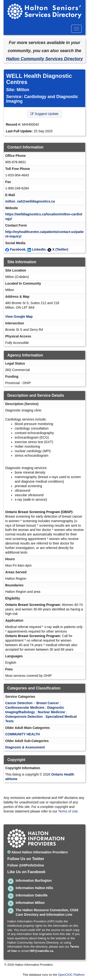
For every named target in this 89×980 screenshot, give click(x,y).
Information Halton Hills (34, 888)
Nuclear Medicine (51, 712)
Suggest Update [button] (44, 114)
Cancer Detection (19, 703)
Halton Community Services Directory (44, 59)
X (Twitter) (60, 249)
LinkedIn (39, 249)
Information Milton (30, 903)
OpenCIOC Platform (71, 975)
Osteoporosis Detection (24, 717)
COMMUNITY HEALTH (23, 734)
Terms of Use (68, 811)
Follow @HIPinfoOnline (26, 865)
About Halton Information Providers (38, 852)
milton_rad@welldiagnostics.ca (30, 201)
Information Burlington (34, 881)
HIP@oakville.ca (41, 951)
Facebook (18, 249)
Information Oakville (32, 895)
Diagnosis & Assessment (25, 747)
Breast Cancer (48, 703)
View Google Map (19, 317)
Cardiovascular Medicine (25, 708)
